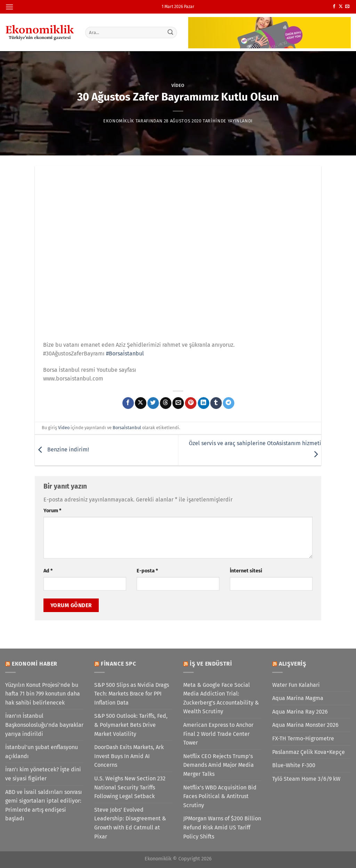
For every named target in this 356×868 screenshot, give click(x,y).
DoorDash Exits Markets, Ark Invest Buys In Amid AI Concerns (129, 756)
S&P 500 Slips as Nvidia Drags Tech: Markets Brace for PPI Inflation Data (132, 694)
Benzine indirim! (62, 450)
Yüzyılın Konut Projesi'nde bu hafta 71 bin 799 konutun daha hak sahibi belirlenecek (43, 694)
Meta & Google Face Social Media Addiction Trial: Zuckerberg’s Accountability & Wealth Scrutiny (221, 698)
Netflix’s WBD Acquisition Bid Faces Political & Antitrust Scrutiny (220, 796)
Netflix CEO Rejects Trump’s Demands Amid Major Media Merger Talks (219, 765)
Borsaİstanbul (127, 428)
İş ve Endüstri (211, 664)
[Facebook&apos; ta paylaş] (128, 403)
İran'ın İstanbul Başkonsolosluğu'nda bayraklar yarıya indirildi (44, 725)
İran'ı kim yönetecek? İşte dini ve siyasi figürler (43, 774)
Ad (48, 571)
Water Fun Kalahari (296, 685)
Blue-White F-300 (294, 765)
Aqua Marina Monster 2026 (305, 725)
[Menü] (9, 7)
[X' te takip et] (341, 7)
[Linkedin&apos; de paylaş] (204, 403)
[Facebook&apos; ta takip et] (334, 7)
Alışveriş (293, 664)
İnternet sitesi (246, 571)
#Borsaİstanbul (125, 353)
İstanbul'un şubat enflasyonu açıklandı (42, 752)
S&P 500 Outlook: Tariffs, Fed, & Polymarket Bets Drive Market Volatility (131, 725)
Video (178, 85)
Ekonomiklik (119, 121)
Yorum (52, 511)
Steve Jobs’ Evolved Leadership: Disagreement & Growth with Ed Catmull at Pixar (130, 823)
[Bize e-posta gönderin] (347, 7)
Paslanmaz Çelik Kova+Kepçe (309, 752)
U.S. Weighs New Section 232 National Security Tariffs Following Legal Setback (130, 787)
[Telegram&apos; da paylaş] (229, 403)
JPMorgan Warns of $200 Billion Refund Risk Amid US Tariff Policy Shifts (222, 827)
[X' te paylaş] (141, 403)
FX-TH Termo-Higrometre (303, 738)
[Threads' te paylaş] (166, 403)
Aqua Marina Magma (298, 698)
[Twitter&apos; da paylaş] (153, 403)
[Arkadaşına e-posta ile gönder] (178, 403)
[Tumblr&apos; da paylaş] (216, 403)
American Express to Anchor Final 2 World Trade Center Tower (218, 734)
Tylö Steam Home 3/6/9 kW (306, 779)
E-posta (147, 571)
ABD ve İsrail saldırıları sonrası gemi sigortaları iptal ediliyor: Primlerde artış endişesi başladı (44, 805)
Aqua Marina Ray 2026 (300, 712)
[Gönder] (170, 32)
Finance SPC (119, 664)
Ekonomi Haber (35, 664)
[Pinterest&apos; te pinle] (191, 403)
